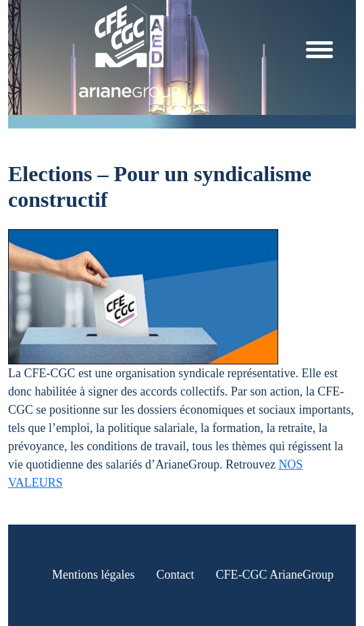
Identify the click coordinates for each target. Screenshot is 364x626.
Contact (175, 575)
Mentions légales (93, 575)
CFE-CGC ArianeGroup (275, 575)
